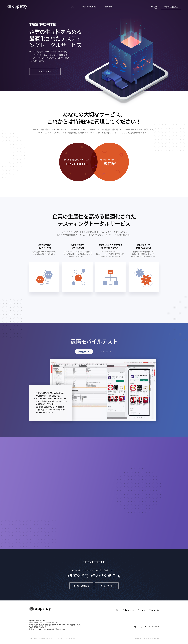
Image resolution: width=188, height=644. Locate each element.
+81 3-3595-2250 (152, 627)
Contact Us (154, 610)
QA (72, 7)
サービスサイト (45, 71)
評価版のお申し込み (171, 7)
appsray (17, 7)
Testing (109, 7)
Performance (89, 7)
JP (152, 7)
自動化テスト (84, 352)
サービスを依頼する (81, 586)
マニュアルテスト (104, 352)
